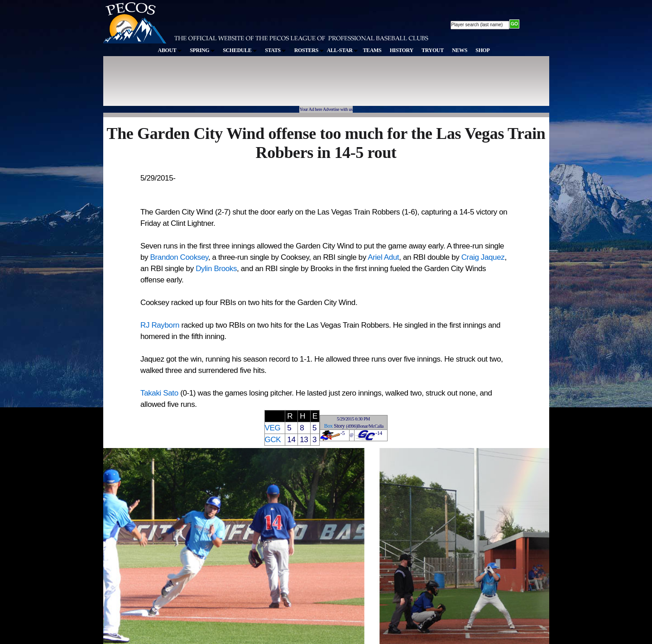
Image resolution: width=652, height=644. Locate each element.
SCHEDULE (240, 50)
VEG (273, 428)
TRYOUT (433, 50)
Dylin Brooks (216, 269)
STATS (275, 50)
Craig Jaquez (483, 257)
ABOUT (170, 50)
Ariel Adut (383, 257)
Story (339, 426)
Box (328, 426)
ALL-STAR (342, 50)
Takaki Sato (159, 393)
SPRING (202, 50)
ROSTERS (309, 50)
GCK (273, 440)
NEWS (460, 50)
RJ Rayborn (160, 325)
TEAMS (372, 50)
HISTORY (402, 50)
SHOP (482, 50)
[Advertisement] (270, 86)
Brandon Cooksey (179, 257)
